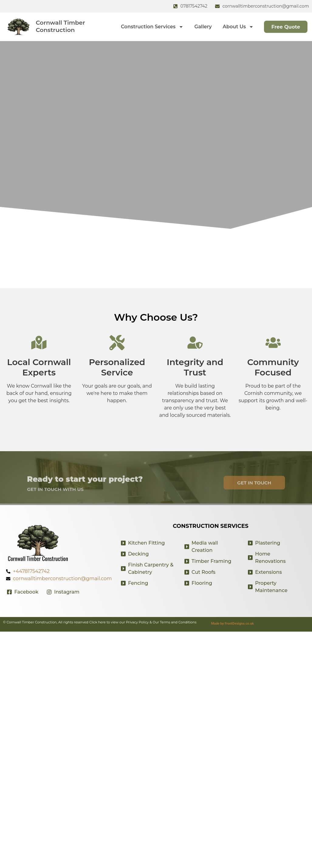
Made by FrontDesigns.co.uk (233, 624)
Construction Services (149, 27)
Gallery (200, 27)
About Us (235, 27)
